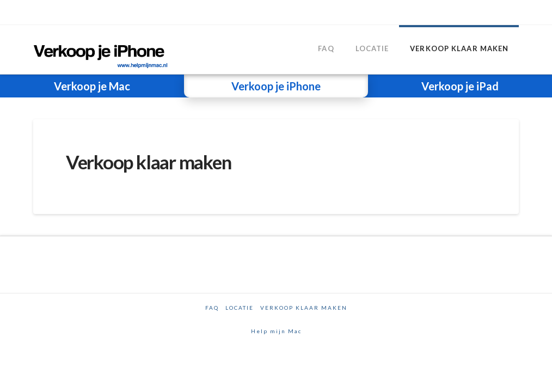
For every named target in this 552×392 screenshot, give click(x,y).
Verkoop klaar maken (304, 308)
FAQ (212, 308)
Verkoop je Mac (92, 86)
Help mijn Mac (276, 331)
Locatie (240, 308)
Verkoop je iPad (460, 86)
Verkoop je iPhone (276, 86)
